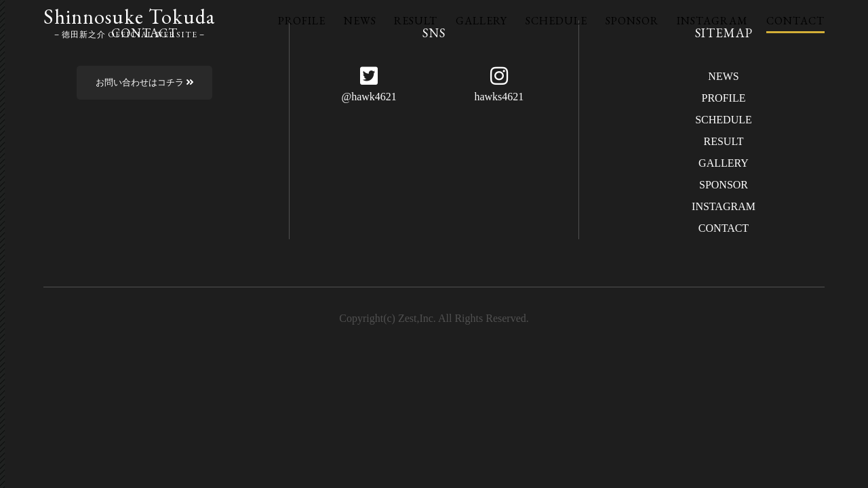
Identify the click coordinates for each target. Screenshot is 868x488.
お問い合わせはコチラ (144, 82)
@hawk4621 (369, 97)
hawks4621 (499, 97)
